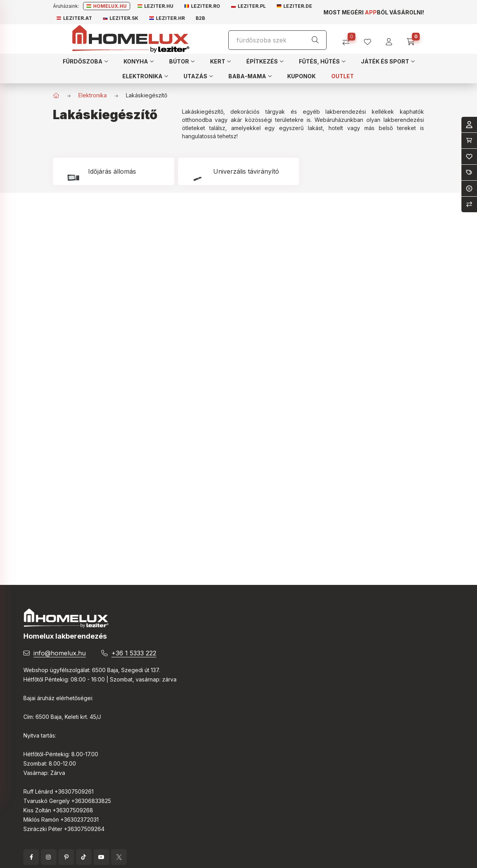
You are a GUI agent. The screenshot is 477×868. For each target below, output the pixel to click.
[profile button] (370, 39)
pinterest (66, 857)
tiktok (84, 857)
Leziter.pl (248, 6)
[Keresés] (315, 40)
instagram (49, 857)
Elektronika (93, 95)
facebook (31, 857)
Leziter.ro (202, 6)
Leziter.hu (155, 6)
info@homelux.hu (60, 653)
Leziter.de (294, 6)
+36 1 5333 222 (134, 653)
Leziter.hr (167, 18)
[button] (85, 61)
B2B (200, 18)
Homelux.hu (107, 6)
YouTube (101, 857)
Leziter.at (74, 18)
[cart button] (413, 39)
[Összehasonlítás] (349, 39)
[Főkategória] (56, 95)
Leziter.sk (121, 18)
